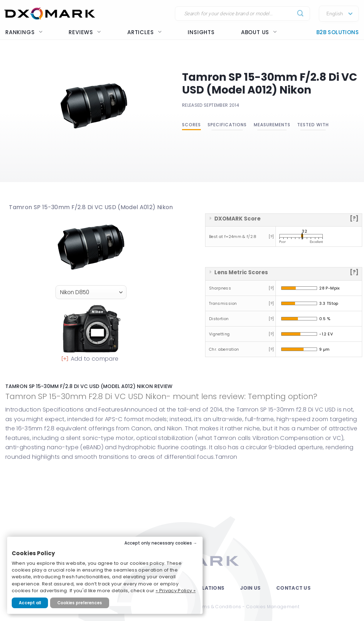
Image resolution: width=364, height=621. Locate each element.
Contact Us (293, 588)
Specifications (227, 125)
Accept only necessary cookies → (161, 543)
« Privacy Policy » (176, 591)
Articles (144, 32)
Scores (191, 125)
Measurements (272, 125)
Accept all (30, 603)
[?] (354, 219)
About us (259, 32)
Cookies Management (273, 607)
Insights (201, 32)
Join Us (250, 588)
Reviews (85, 32)
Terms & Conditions (218, 607)
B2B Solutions (338, 32)
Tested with (313, 125)
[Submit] (301, 14)
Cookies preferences (80, 603)
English (335, 14)
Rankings (24, 32)
